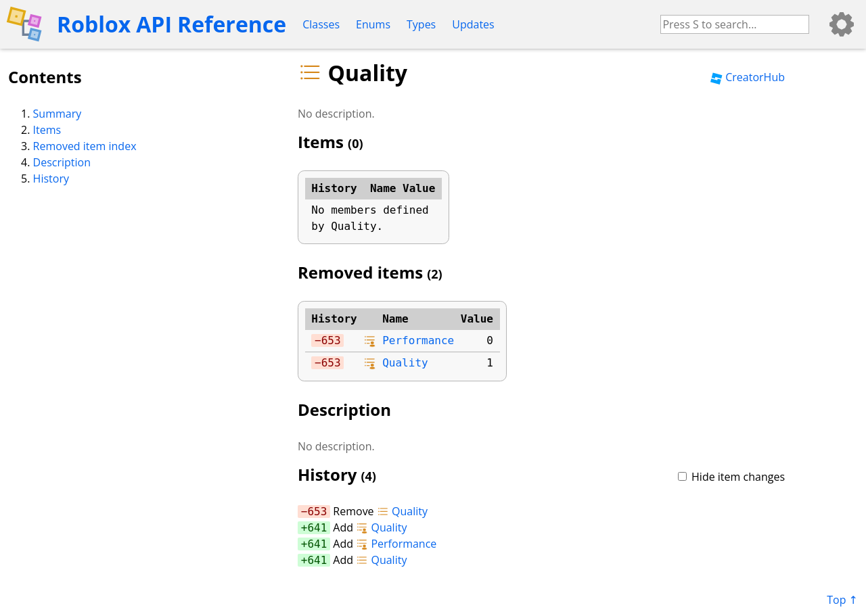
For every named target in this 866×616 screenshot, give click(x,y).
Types (421, 24)
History (51, 179)
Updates (473, 24)
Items (47, 130)
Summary (58, 114)
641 (317, 528)
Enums (373, 24)
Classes (321, 24)
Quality (405, 363)
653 (331, 340)
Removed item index (85, 146)
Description (62, 162)
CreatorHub (748, 77)
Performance (418, 340)
